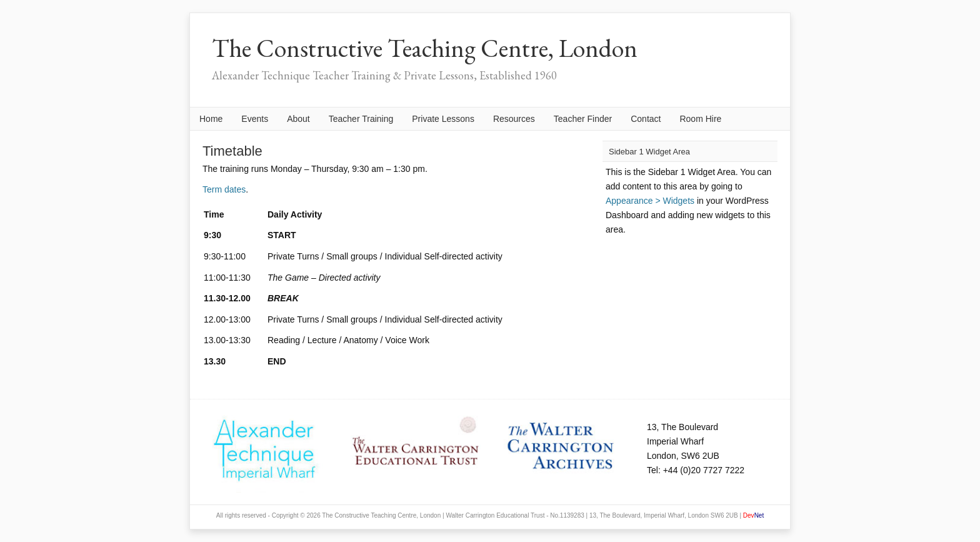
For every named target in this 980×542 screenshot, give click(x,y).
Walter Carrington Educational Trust (495, 515)
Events (255, 119)
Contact (646, 119)
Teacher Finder (583, 119)
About (298, 119)
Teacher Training (361, 119)
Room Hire (700, 119)
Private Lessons (443, 119)
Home (211, 119)
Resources (514, 119)
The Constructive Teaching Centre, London (425, 48)
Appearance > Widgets (650, 201)
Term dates (224, 189)
